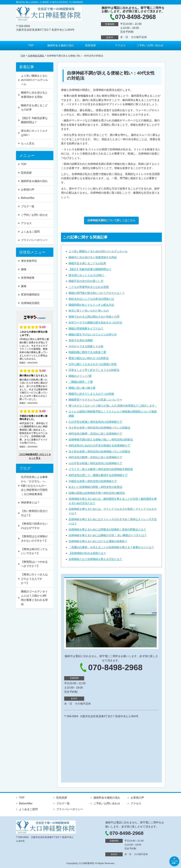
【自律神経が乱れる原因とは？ (87, 553)
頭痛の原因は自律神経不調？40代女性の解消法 (97, 493)
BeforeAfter (28, 198)
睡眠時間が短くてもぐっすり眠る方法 (91, 305)
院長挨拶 (90, 45)
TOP (31, 45)
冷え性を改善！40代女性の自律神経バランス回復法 (99, 428)
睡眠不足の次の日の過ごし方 (86, 281)
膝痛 (24, 286)
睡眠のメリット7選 (80, 376)
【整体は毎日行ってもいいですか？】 (34, 551)
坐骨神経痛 (28, 278)
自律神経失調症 (36, 56)
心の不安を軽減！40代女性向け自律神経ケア (95, 422)
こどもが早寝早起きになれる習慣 (89, 287)
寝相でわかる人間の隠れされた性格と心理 (94, 317)
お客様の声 (28, 190)
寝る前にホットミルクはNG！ (87, 275)
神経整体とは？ (30, 502)
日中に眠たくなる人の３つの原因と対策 (93, 364)
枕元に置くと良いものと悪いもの (89, 311)
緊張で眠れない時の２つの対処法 (89, 358)
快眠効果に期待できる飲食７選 (87, 352)
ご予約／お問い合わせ (150, 45)
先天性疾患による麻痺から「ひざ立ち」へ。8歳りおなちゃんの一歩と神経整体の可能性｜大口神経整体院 (34, 485)
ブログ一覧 (28, 206)
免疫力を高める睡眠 (81, 340)
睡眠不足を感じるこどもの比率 (87, 263)
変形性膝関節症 (30, 295)
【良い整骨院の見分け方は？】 (34, 513)
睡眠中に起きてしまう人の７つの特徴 (91, 394)
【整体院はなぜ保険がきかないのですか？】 (34, 538)
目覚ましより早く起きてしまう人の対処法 (94, 370)
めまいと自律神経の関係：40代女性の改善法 (95, 487)
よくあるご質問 (30, 232)
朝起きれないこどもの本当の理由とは (91, 299)
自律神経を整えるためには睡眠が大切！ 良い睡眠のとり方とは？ (108, 535)
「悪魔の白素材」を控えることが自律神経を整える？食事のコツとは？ (111, 547)
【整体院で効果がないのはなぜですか (34, 526)
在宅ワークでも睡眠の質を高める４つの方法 (95, 323)
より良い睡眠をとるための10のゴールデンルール (98, 251)
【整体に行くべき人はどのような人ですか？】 (34, 579)
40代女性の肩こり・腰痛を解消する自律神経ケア (98, 475)
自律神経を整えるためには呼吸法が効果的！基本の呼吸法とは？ (107, 529)
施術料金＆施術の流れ (61, 45)
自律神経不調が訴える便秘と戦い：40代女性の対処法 (101, 439)
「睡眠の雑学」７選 (81, 382)
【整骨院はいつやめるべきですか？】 (34, 564)
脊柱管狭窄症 (29, 261)
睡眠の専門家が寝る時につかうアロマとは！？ (97, 293)
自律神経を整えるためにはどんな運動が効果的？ (98, 541)
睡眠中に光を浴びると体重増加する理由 (93, 257)
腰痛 (24, 269)
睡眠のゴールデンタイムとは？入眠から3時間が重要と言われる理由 (34, 598)
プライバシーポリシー (34, 240)
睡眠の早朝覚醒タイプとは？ (86, 329)
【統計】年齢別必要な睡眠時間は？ (90, 269)
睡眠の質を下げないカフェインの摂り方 (93, 335)
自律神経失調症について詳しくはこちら (111, 220)
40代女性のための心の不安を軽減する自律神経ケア (99, 445)
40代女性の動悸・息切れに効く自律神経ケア (95, 434)
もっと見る (28, 143)
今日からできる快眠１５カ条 (86, 346)
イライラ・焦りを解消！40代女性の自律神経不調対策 (101, 469)
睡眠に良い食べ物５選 (82, 388)
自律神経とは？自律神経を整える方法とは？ (95, 559)
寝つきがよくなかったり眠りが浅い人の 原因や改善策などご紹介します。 (113, 406)
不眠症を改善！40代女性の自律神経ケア (93, 481)
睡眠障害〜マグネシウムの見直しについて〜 (95, 400)
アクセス (120, 45)
